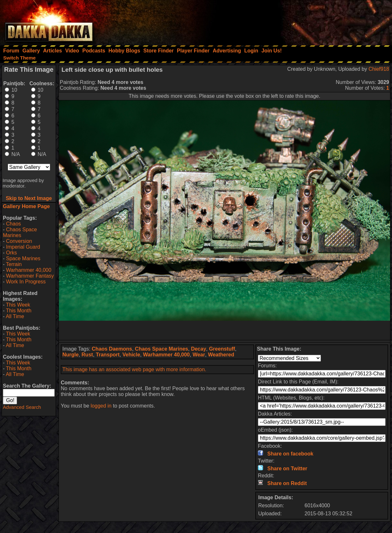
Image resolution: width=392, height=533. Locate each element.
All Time (15, 316)
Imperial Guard (23, 247)
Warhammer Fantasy (30, 276)
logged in (101, 406)
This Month (18, 311)
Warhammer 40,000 (29, 270)
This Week (18, 305)
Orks (12, 253)
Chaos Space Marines (20, 232)
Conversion (19, 241)
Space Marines (23, 258)
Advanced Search (22, 407)
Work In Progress (26, 282)
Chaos (14, 224)
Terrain (14, 264)
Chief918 (379, 69)
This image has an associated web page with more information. (134, 369)
